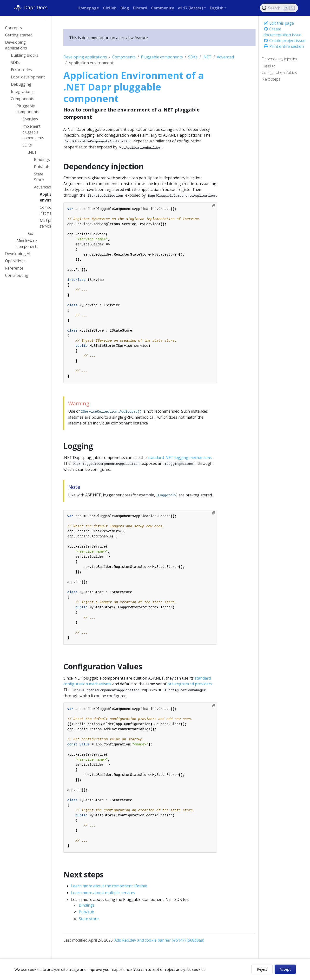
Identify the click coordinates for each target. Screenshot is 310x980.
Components (124, 57)
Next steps (271, 79)
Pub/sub (86, 912)
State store (89, 919)
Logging (268, 66)
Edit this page (279, 23)
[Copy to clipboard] (214, 206)
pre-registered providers (190, 684)
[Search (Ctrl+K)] (279, 8)
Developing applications (85, 57)
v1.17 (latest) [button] (190, 8)
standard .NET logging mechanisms (180, 458)
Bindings (87, 905)
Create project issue (284, 41)
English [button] (217, 8)
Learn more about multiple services (103, 893)
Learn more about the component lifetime (109, 886)
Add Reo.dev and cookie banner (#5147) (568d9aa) (159, 940)
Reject (262, 969)
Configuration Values (279, 72)
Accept (285, 969)
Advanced (225, 57)
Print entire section (284, 46)
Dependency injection (280, 59)
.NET (207, 57)
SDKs (193, 57)
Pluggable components (162, 57)
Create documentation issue (282, 32)
